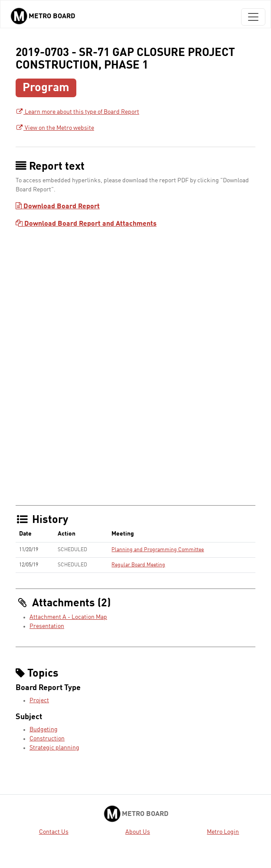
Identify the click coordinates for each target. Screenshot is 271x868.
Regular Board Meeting (138, 565)
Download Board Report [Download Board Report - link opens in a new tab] (58, 207)
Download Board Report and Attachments (86, 224)
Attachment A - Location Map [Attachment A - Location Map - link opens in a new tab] (68, 617)
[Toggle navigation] (253, 17)
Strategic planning (54, 748)
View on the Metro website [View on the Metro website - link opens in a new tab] (55, 128)
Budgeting (44, 730)
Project (39, 700)
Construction (47, 739)
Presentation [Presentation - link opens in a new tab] (47, 626)
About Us (138, 832)
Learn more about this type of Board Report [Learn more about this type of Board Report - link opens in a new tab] (77, 112)
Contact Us (54, 832)
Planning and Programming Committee (158, 550)
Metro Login (223, 832)
